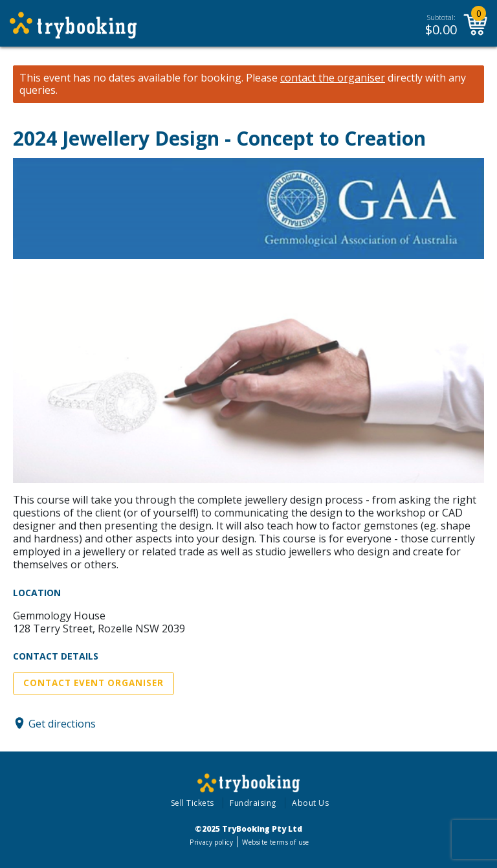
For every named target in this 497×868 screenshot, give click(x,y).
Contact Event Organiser (94, 683)
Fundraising (253, 803)
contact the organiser (333, 78)
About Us (310, 803)
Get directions (62, 723)
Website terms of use (275, 842)
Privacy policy (211, 842)
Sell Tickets (193, 803)
